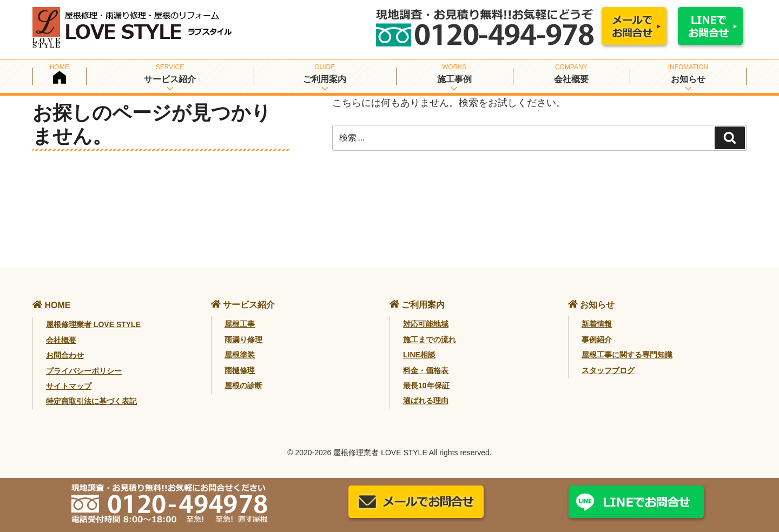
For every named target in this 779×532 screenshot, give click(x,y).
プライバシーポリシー (84, 371)
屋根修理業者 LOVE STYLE (93, 324)
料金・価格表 (426, 370)
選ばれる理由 (426, 401)
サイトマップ (69, 386)
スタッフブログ (608, 370)
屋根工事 (240, 324)
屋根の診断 (243, 385)
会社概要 (571, 79)
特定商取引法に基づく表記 (91, 401)
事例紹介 (597, 340)
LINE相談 (419, 355)
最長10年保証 (426, 385)
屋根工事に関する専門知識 (627, 355)
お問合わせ (65, 355)
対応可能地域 (426, 324)
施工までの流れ (430, 340)
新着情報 (597, 324)
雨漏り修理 (243, 340)
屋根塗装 (240, 355)
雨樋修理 (240, 370)
